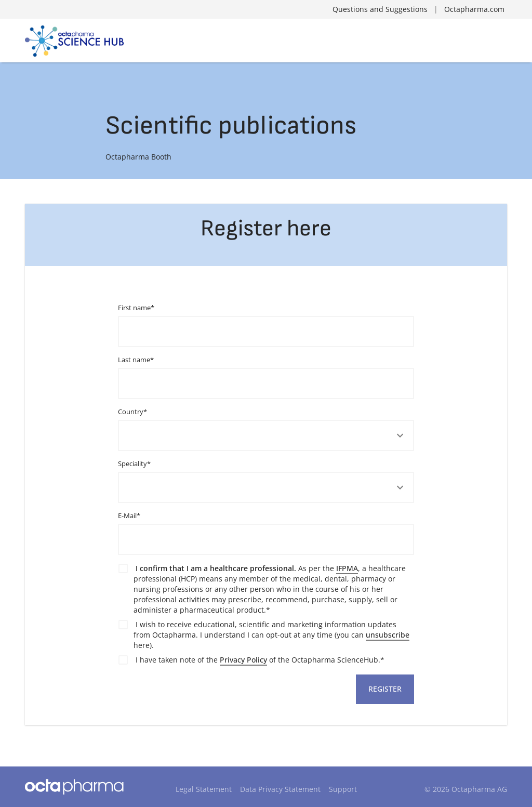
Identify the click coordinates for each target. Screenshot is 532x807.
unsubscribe (388, 635)
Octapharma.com (474, 9)
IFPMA (347, 568)
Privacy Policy (243, 660)
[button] (266, 436)
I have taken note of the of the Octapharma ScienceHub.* (260, 660)
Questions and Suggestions (380, 9)
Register (385, 689)
